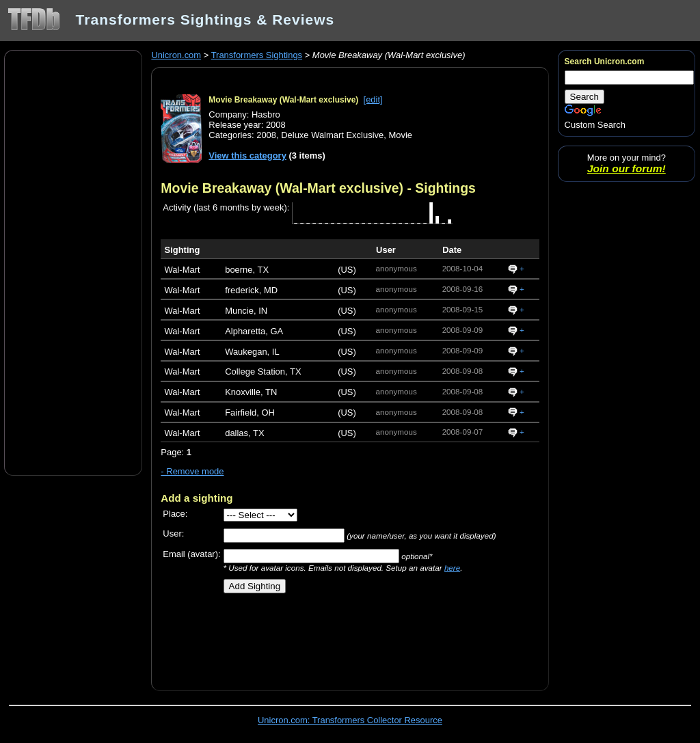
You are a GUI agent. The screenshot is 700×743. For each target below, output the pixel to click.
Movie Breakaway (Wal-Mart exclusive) (283, 100)
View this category (247, 156)
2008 (266, 135)
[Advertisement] (73, 262)
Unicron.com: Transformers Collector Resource (350, 720)
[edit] (373, 99)
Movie (400, 135)
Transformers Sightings (257, 55)
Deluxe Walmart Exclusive (332, 135)
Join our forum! (627, 168)
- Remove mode (192, 471)
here (452, 568)
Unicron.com (176, 55)
